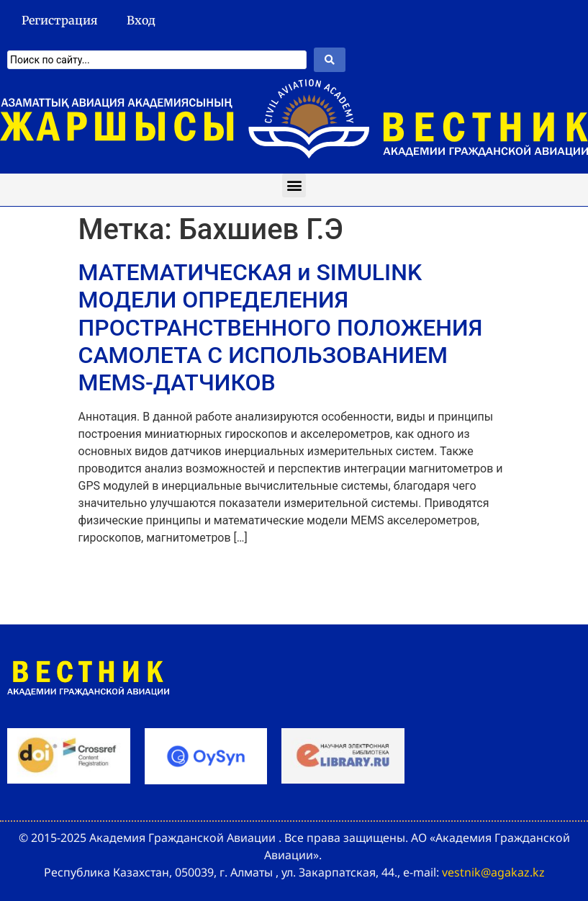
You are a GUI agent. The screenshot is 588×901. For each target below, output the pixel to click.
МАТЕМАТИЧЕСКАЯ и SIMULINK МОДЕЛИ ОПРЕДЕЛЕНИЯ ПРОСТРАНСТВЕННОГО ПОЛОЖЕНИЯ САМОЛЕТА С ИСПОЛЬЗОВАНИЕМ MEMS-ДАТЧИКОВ (281, 328)
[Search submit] (330, 60)
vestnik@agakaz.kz (493, 872)
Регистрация (60, 20)
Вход (141, 20)
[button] (294, 185)
